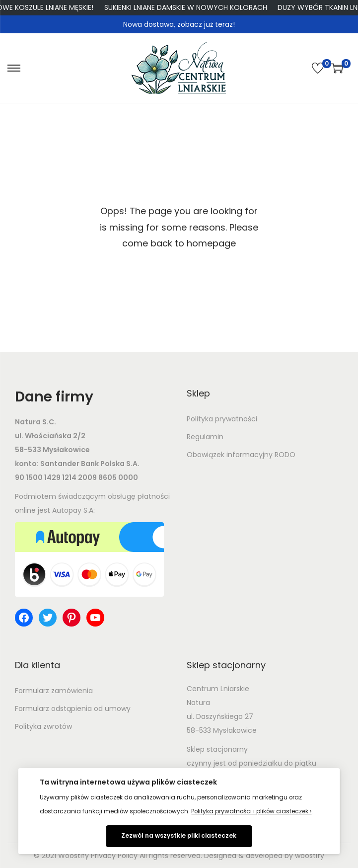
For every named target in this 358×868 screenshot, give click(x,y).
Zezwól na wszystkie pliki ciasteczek (179, 836)
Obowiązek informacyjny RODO (241, 455)
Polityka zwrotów (43, 726)
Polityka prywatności (222, 419)
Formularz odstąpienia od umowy (73, 709)
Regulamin (205, 437)
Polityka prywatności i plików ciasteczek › (251, 811)
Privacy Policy (114, 856)
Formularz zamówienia (54, 691)
